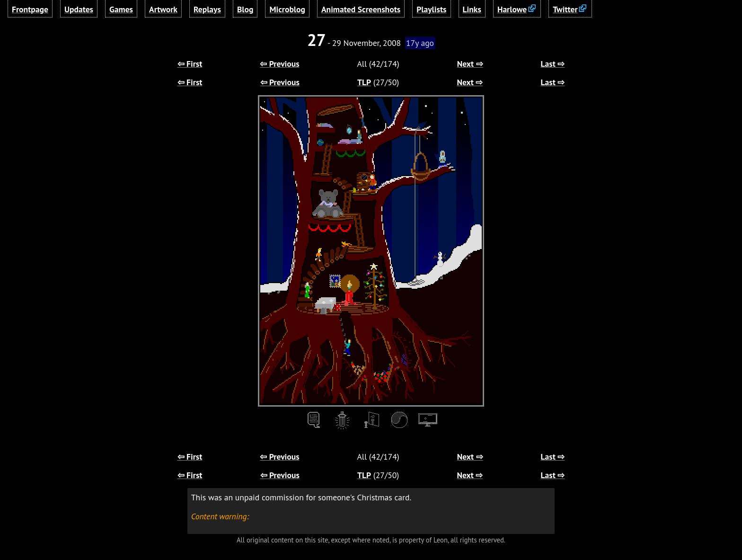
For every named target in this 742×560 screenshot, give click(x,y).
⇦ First (190, 64)
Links (472, 9)
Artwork (163, 9)
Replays (207, 9)
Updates (79, 9)
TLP (364, 82)
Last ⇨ (553, 64)
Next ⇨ (470, 64)
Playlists (431, 9)
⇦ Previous (279, 64)
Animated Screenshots (361, 9)
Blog (245, 9)
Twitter (565, 9)
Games (121, 9)
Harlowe (512, 9)
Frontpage (30, 9)
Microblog (287, 9)
